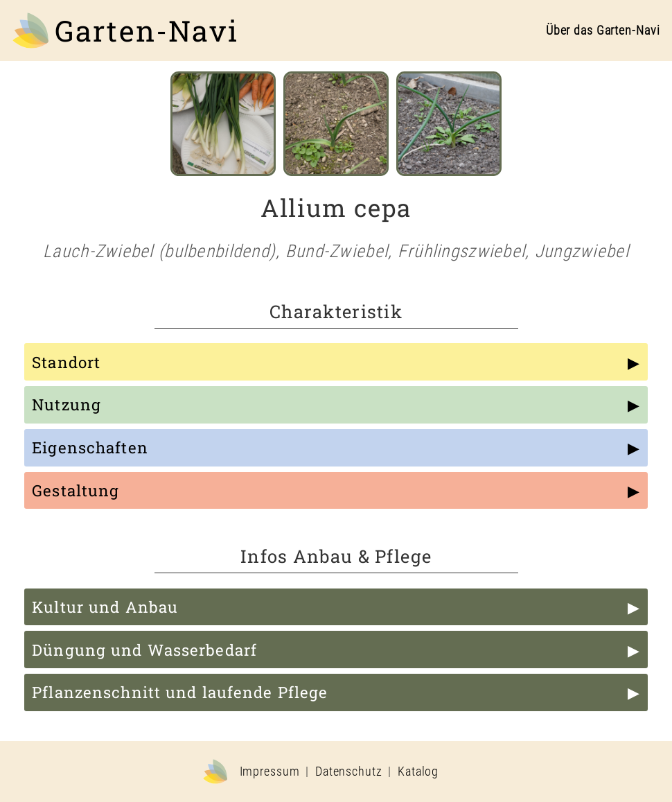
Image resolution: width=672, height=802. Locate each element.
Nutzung (67, 404)
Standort (66, 362)
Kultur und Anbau (105, 607)
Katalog (418, 772)
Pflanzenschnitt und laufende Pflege (180, 692)
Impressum (270, 772)
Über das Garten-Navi (603, 30)
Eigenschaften (90, 447)
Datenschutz (349, 772)
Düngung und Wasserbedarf (144, 650)
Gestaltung (76, 490)
